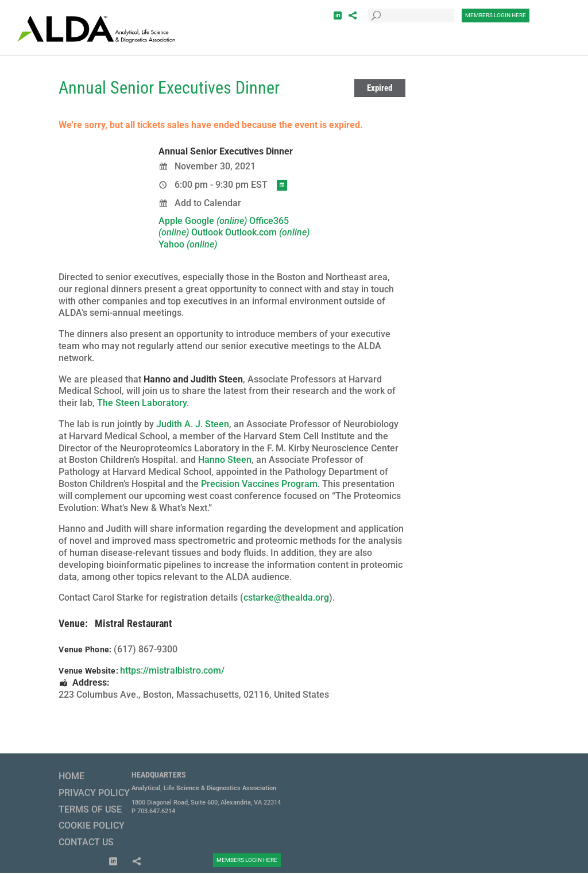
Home (71, 776)
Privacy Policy (94, 793)
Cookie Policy (92, 825)
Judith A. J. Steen (193, 424)
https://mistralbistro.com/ (172, 670)
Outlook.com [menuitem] (267, 232)
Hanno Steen (225, 460)
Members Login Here (496, 15)
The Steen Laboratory (142, 403)
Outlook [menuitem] (207, 232)
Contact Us (86, 842)
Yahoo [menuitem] (188, 244)
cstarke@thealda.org (286, 598)
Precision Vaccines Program (259, 484)
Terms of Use (90, 809)
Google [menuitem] (216, 221)
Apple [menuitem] (171, 221)
